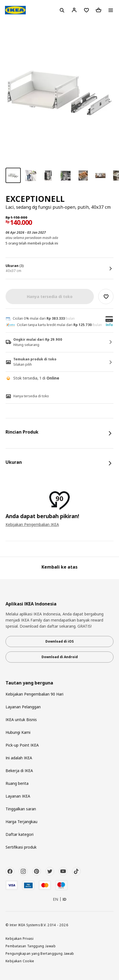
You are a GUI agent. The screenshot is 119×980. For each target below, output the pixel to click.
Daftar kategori (20, 834)
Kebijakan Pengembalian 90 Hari (34, 694)
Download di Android (60, 657)
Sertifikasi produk (21, 847)
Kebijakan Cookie (20, 961)
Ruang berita (17, 783)
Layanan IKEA (18, 796)
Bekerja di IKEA (19, 771)
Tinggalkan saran (21, 809)
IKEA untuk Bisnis (21, 720)
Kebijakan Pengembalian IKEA (32, 524)
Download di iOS (59, 641)
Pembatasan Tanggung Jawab (31, 946)
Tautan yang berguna (29, 683)
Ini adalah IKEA (19, 758)
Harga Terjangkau (21, 822)
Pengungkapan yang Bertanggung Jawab (40, 953)
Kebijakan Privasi (20, 938)
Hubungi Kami (18, 732)
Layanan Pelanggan (23, 707)
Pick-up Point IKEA (22, 745)
